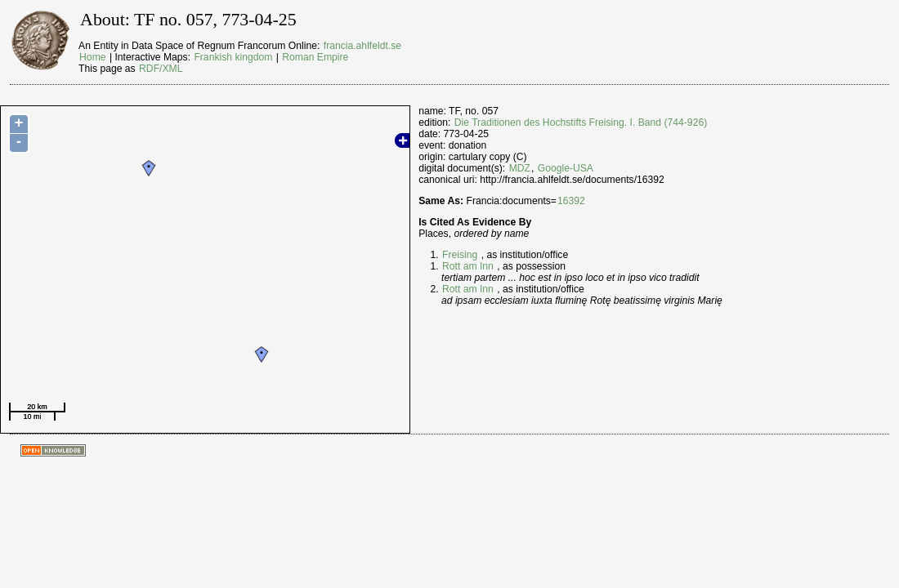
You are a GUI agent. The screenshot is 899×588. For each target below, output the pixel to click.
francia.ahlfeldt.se (362, 46)
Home (92, 57)
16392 (571, 201)
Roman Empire (315, 57)
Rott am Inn (468, 266)
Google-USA (566, 168)
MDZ (520, 168)
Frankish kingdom (233, 57)
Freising (460, 255)
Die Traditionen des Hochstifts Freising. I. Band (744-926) (581, 122)
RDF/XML (161, 69)
